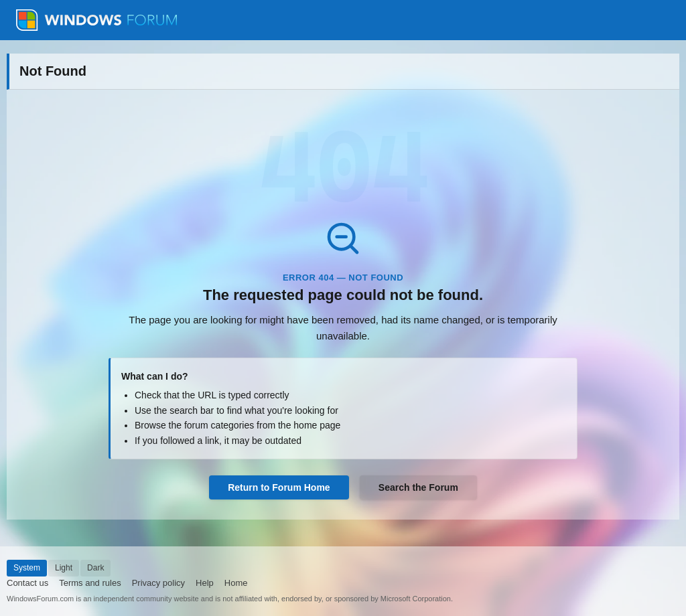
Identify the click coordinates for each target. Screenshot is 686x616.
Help (205, 583)
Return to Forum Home (279, 487)
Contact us (27, 583)
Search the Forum (418, 487)
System (27, 568)
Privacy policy (158, 583)
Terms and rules (90, 583)
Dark (95, 568)
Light (64, 568)
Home (236, 583)
